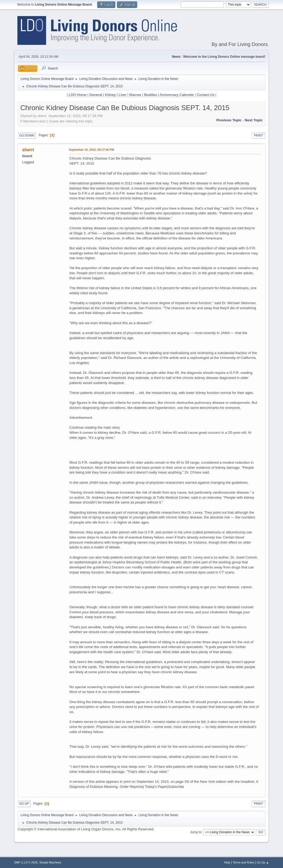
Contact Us (206, 95)
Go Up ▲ (263, 862)
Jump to (196, 832)
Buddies (151, 95)
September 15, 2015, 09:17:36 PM (91, 150)
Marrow (135, 95)
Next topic (254, 120)
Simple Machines (50, 862)
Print (258, 135)
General (96, 95)
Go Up (24, 804)
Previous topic (229, 120)
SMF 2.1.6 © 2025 (26, 862)
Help (227, 862)
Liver (123, 95)
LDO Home (78, 95)
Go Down (27, 135)
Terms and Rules (244, 862)
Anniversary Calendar (177, 95)
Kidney (110, 95)
